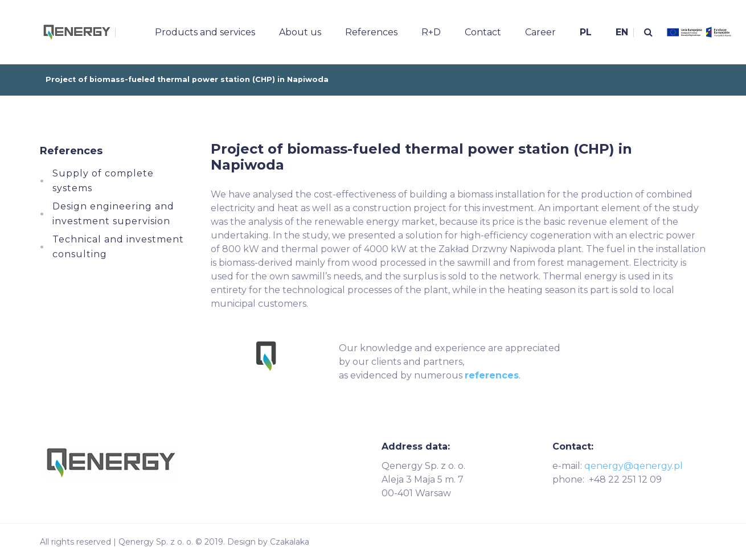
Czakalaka (290, 542)
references (492, 375)
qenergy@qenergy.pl (634, 466)
